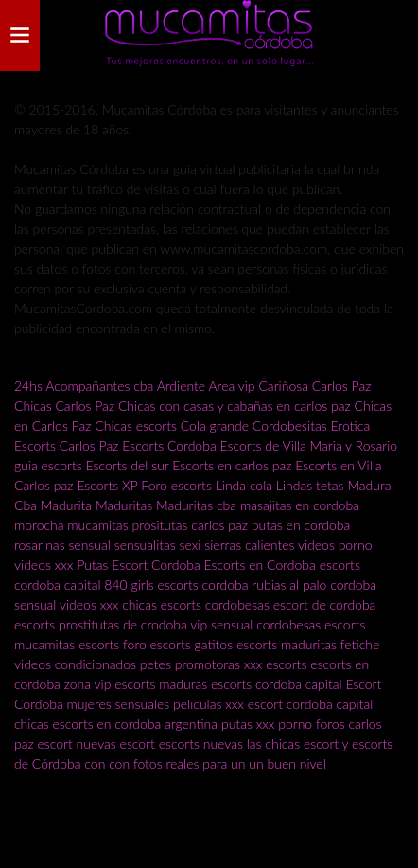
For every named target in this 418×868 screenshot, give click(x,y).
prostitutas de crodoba (123, 624)
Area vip (231, 386)
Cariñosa (283, 386)
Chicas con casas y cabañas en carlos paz (235, 406)
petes (156, 664)
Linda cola (244, 485)
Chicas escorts (136, 425)
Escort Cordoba (156, 565)
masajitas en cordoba (300, 505)
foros (332, 724)
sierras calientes (249, 545)
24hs (28, 386)
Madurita (66, 505)
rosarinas (40, 545)
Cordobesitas (290, 425)
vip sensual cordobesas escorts (278, 624)
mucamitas (97, 525)
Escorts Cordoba (169, 445)
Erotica (351, 425)
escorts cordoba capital (277, 684)
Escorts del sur (128, 465)
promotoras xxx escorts (241, 664)
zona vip (88, 684)
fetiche (360, 644)
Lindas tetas (310, 485)
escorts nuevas (201, 744)
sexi (191, 545)
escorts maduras (161, 684)
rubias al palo (289, 585)
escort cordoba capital (311, 704)
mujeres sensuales (119, 704)
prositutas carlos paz (190, 525)
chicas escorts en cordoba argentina (116, 724)
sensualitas (145, 545)
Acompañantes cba (99, 386)
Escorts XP (107, 485)
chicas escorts (162, 604)
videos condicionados (75, 664)
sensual (89, 545)
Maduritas (124, 505)
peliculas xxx (209, 704)
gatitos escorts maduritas (266, 644)
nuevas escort (116, 744)
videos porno (335, 545)
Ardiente (182, 386)
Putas (92, 565)
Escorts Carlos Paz (66, 445)
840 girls (129, 585)
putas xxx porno (267, 724)
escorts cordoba (203, 585)
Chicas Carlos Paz (64, 406)
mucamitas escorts (69, 644)
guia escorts (48, 465)
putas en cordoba (301, 525)
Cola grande (215, 425)
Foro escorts (176, 485)
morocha (39, 525)
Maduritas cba (196, 505)
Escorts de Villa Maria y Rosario (308, 445)
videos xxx (44, 565)
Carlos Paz (342, 386)
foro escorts (157, 644)
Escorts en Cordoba (260, 565)
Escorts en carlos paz (232, 465)
